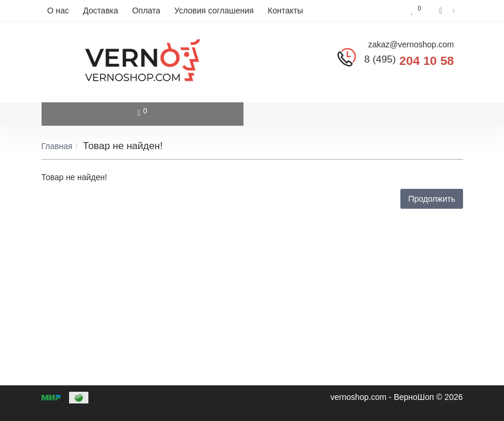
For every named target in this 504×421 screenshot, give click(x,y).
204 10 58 (409, 61)
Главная (57, 146)
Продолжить (431, 199)
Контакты (285, 11)
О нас (58, 11)
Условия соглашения (214, 11)
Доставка (101, 11)
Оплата (146, 11)
